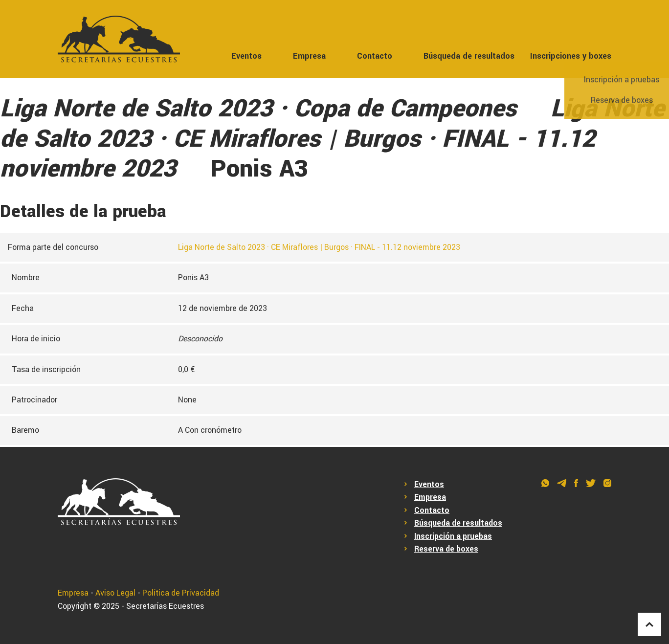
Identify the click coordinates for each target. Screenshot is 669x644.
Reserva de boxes (446, 549)
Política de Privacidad (181, 593)
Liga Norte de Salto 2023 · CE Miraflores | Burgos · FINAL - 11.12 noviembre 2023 (319, 247)
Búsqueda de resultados (469, 56)
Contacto (375, 56)
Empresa (309, 56)
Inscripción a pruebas (453, 536)
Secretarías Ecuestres (165, 606)
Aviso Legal (115, 593)
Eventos (246, 56)
